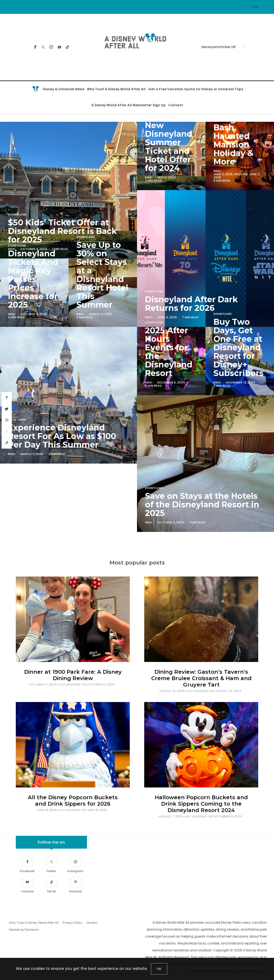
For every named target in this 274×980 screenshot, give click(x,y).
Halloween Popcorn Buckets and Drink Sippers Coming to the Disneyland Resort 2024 (201, 804)
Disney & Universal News (64, 89)
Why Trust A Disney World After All (116, 89)
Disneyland (154, 117)
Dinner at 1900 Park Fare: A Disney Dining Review (73, 675)
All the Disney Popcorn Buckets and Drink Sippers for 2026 (73, 801)
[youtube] (7, 432)
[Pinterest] (76, 885)
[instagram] (7, 420)
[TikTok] (67, 47)
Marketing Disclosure (24, 930)
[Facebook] (35, 47)
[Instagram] (51, 47)
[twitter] (7, 409)
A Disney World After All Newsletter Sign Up (128, 105)
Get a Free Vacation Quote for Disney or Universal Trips (196, 89)
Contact (176, 105)
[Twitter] (43, 47)
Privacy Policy (73, 923)
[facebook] (7, 398)
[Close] (159, 969)
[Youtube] (59, 47)
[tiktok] (7, 443)
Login (255, 7)
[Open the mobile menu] (265, 97)
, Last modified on (72, 684)
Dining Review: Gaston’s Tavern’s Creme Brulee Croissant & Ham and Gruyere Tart (201, 678)
